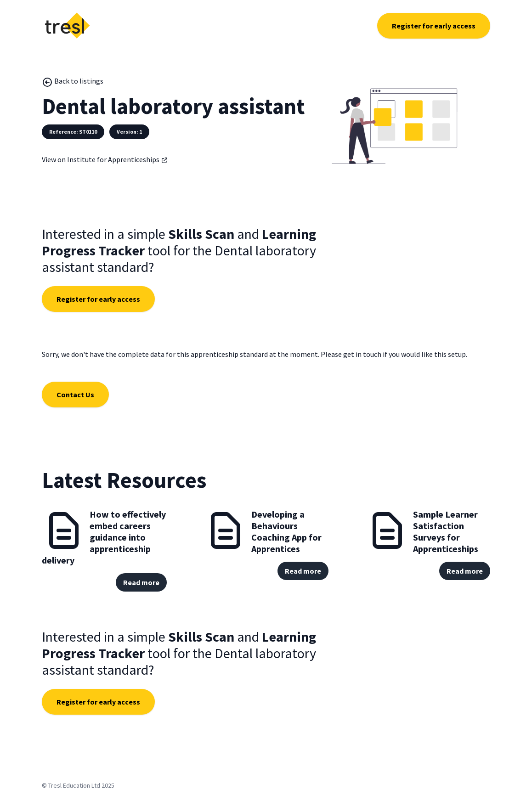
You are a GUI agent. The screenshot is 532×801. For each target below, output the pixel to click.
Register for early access (434, 26)
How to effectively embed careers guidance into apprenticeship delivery (104, 537)
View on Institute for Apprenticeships (105, 159)
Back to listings (73, 82)
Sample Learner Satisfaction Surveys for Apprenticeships (446, 531)
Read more (141, 582)
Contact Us (75, 395)
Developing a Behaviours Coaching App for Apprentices (286, 531)
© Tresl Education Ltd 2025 (78, 785)
